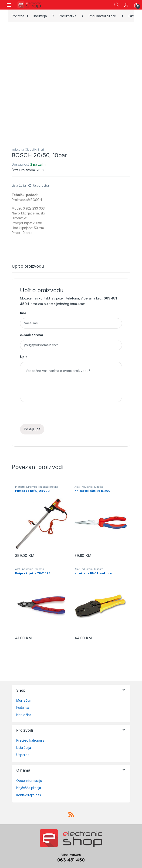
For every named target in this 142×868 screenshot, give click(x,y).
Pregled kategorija (30, 740)
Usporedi (23, 755)
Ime (23, 313)
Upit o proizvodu (28, 266)
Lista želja (24, 748)
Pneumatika (68, 16)
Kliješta (99, 487)
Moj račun (24, 700)
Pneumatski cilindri (102, 16)
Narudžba (24, 715)
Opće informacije (29, 781)
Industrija (40, 16)
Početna (18, 16)
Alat (77, 487)
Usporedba (41, 185)
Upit (23, 357)
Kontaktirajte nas (29, 795)
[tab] (28, 268)
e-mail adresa (32, 335)
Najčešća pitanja (29, 788)
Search (116, 5)
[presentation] (55, 415)
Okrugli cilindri (34, 150)
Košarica (23, 708)
